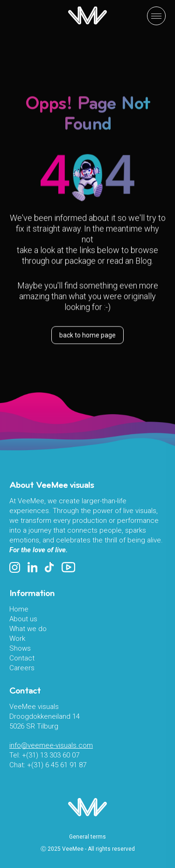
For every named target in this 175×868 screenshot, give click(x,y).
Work (17, 639)
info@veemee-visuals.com (51, 745)
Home (19, 609)
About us (23, 619)
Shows (20, 648)
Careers (22, 668)
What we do (28, 629)
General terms (87, 837)
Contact (22, 658)
